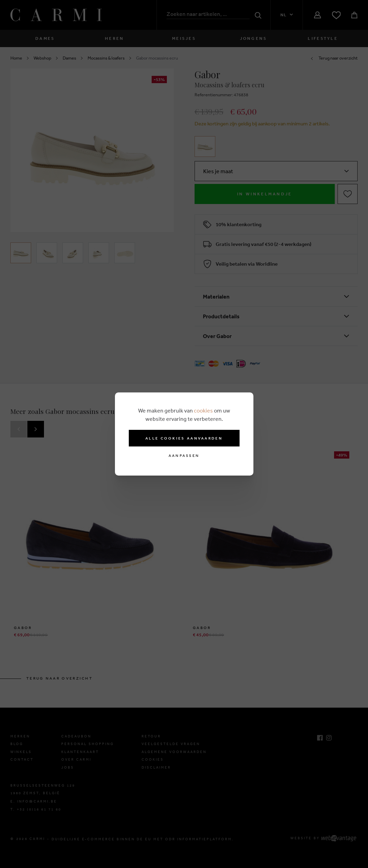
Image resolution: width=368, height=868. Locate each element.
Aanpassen (184, 456)
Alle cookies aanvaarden (184, 438)
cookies (203, 410)
